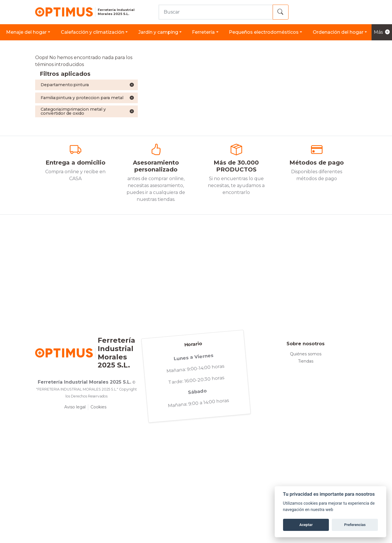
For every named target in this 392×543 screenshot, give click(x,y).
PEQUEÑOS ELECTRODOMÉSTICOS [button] (264, 32)
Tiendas (306, 361)
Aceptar (306, 525)
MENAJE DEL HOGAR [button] (26, 32)
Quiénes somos (306, 354)
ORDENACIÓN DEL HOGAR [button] (338, 32)
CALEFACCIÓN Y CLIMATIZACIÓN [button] (93, 32)
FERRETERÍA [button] (203, 32)
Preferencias (355, 525)
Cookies (98, 407)
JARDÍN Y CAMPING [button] (158, 32)
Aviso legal (75, 407)
